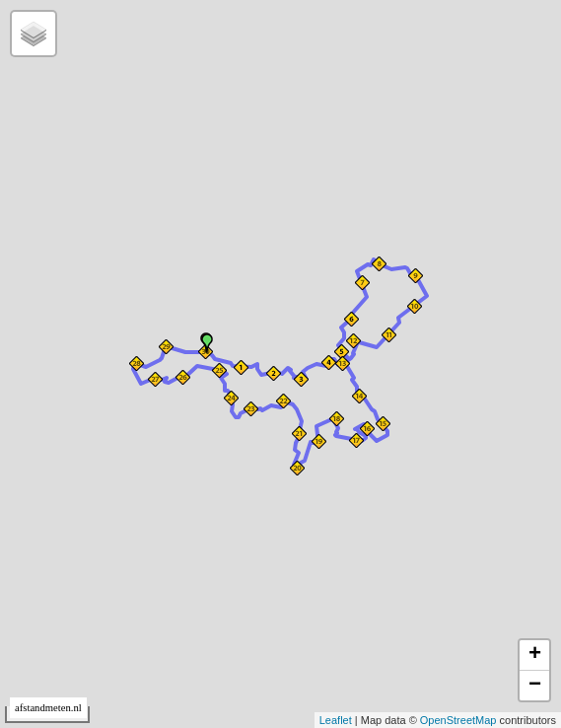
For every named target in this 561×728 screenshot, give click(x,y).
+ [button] (535, 655)
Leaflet (336, 720)
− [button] (535, 686)
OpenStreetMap (458, 720)
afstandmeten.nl (48, 708)
